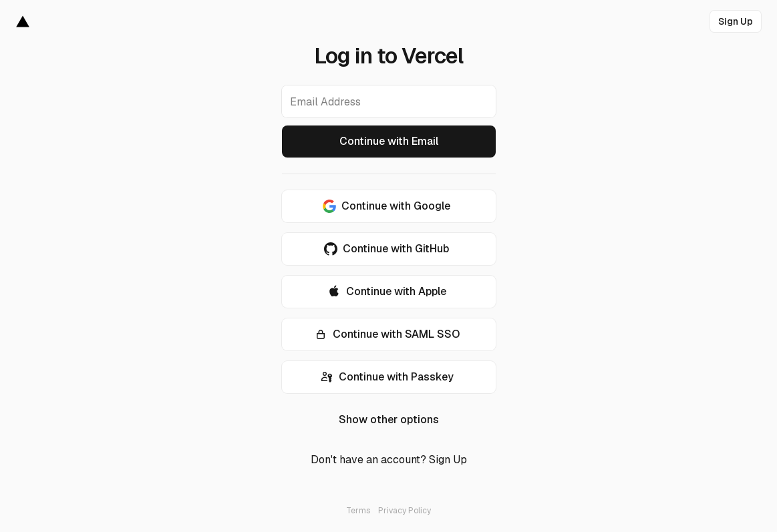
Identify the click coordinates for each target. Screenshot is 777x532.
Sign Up (448, 460)
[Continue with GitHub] (389, 249)
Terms (358, 511)
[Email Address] (389, 101)
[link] (736, 21)
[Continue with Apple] (389, 292)
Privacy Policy (405, 511)
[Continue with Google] (389, 206)
